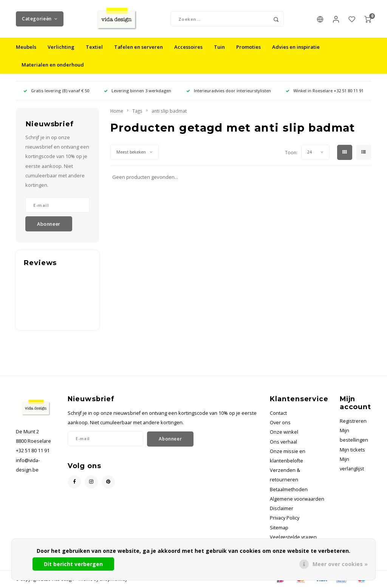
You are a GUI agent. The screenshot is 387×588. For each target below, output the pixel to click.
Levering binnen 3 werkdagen (138, 91)
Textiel (94, 47)
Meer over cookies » (340, 564)
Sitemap (279, 528)
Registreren (353, 421)
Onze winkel (284, 432)
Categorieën (40, 19)
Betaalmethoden (289, 489)
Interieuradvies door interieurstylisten (229, 91)
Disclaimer (282, 508)
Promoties (248, 47)
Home (117, 111)
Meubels (26, 47)
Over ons (280, 423)
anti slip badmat (169, 111)
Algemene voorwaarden (297, 499)
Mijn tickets (352, 450)
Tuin (219, 47)
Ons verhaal (283, 442)
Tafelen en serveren (139, 47)
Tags (137, 111)
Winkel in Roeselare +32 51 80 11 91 (325, 91)
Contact (278, 413)
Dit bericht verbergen (73, 564)
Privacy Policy (285, 518)
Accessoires (188, 47)
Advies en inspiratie (296, 47)
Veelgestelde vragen (293, 537)
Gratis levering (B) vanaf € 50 (56, 91)
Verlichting (61, 47)
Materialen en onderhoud (53, 65)
